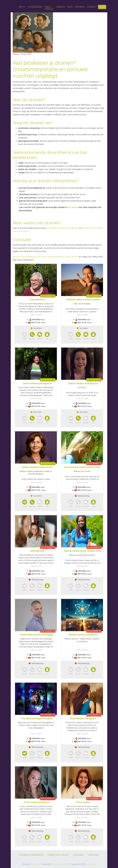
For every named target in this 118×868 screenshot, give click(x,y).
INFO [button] (21, 7)
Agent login (91, 864)
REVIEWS (80, 7)
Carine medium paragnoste (37, 383)
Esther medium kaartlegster (83, 383)
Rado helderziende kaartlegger (37, 635)
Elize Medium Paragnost (83, 718)
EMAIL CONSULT (49, 8)
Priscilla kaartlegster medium (37, 718)
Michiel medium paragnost (83, 635)
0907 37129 (36, 323)
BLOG (70, 7)
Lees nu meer (36, 315)
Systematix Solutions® (60, 864)
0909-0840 (36, 320)
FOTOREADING (35, 7)
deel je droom (72, 257)
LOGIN (102, 7)
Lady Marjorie (37, 551)
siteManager (35, 864)
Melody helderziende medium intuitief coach (88, 551)
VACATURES (94, 855)
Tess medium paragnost (37, 802)
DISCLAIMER (79, 855)
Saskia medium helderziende (37, 467)
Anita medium (83, 802)
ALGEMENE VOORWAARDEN (31, 855)
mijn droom (72, 207)
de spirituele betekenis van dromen (62, 228)
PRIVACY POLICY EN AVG (58, 855)
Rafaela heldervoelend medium (83, 299)
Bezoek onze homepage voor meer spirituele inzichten (38, 257)
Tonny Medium (37, 299)
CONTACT (92, 7)
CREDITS (61, 7)
